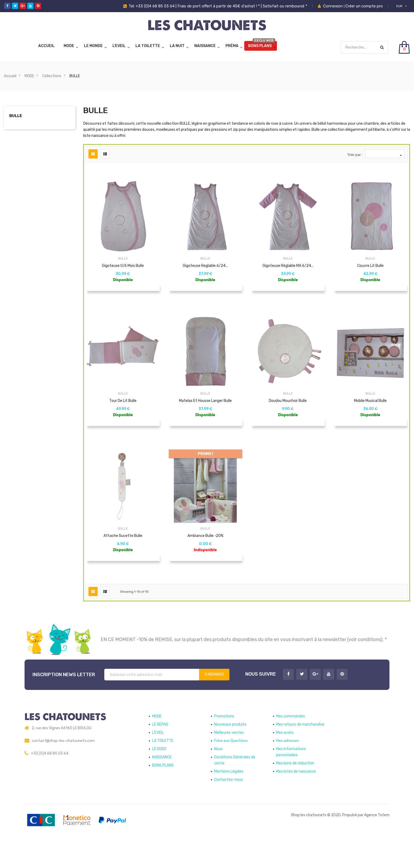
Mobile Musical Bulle (370, 409)
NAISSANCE (205, 46)
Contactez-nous (229, 803)
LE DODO (159, 773)
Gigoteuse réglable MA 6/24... (288, 266)
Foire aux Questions (231, 765)
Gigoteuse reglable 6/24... (205, 266)
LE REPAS (160, 748)
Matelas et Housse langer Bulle (205, 409)
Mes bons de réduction (295, 787)
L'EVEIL (119, 46)
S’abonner (214, 698)
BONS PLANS (260, 46)
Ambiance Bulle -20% (205, 552)
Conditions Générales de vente (235, 784)
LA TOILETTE (148, 46)
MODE (69, 46)
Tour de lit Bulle (123, 409)
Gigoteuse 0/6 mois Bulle (123, 266)
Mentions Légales (229, 795)
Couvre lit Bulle (370, 266)
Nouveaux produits (230, 748)
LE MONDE (93, 46)
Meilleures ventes (229, 756)
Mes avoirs (285, 756)
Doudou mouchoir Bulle (288, 409)
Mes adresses (288, 765)
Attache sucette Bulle (123, 552)
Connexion (333, 6)
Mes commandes (291, 740)
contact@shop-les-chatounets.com (63, 765)
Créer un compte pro (364, 6)
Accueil (46, 46)
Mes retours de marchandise (300, 748)
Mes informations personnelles (291, 776)
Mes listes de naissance (296, 795)
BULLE (16, 116)
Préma (232, 46)
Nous (218, 773)
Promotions (224, 740)
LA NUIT (177, 46)
